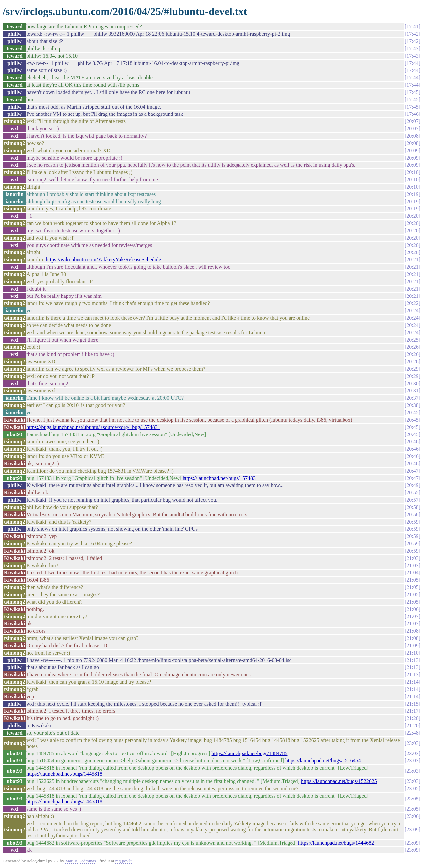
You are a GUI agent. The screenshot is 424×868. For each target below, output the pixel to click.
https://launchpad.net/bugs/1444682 (336, 843)
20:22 (412, 303)
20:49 (412, 485)
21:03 (412, 558)
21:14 (412, 682)
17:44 (412, 63)
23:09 (412, 829)
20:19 (412, 194)
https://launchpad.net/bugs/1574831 (220, 478)
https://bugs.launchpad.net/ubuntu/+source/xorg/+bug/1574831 (93, 427)
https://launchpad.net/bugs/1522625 (339, 781)
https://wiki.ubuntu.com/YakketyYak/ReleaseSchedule (103, 260)
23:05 (412, 788)
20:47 (412, 471)
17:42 (412, 34)
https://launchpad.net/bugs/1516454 (323, 761)
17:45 (412, 92)
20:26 (412, 347)
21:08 (412, 631)
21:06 (412, 609)
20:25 (412, 340)
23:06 (412, 816)
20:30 (412, 383)
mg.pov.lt (123, 861)
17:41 (412, 27)
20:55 (412, 493)
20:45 (412, 412)
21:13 (412, 660)
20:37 (412, 398)
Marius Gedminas (81, 861)
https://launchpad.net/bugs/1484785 (250, 753)
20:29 (412, 369)
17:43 (412, 48)
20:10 (412, 172)
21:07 (412, 616)
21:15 (412, 704)
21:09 (412, 645)
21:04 (412, 573)
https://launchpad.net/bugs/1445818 (64, 774)
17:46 (412, 114)
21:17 (412, 711)
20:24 (412, 311)
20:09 (412, 150)
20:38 (412, 405)
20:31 (412, 391)
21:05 (412, 580)
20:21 (412, 260)
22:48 (412, 733)
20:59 (412, 522)
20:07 (412, 121)
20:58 (412, 507)
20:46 (412, 442)
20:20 (412, 216)
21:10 (412, 653)
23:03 (412, 743)
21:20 (412, 718)
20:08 (412, 136)
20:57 (412, 500)
